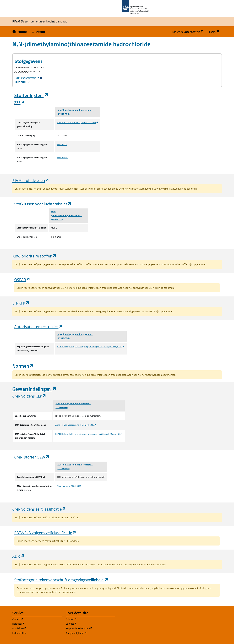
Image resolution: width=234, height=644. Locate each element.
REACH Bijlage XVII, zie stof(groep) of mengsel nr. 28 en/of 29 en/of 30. (91, 347)
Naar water (63, 157)
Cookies (87, 624)
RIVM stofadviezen (31, 180)
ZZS (19, 102)
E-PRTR (21, 303)
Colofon (87, 619)
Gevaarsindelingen (34, 389)
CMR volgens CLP (29, 396)
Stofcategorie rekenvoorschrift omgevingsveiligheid (61, 580)
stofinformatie (27, 78)
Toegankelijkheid (90, 633)
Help (215, 32)
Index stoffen (19, 633)
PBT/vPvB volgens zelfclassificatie (45, 533)
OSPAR (22, 280)
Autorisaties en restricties (38, 327)
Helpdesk (34, 624)
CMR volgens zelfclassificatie (39, 509)
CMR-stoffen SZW (32, 457)
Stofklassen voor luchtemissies (43, 204)
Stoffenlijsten (31, 96)
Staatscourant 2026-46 (69, 486)
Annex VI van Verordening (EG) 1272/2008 (78, 123)
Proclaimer (35, 628)
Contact (33, 619)
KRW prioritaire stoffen (34, 256)
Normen (23, 366)
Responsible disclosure (90, 628)
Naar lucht (62, 145)
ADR (19, 556)
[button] (38, 32)
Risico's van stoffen (189, 32)
